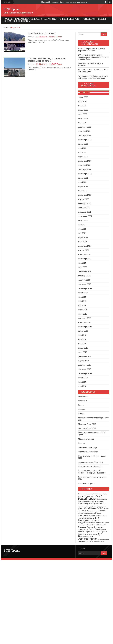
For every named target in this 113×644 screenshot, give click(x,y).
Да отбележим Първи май (42, 34)
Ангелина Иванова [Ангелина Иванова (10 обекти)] (95, 494)
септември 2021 (85, 216)
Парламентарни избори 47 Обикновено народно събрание (92, 472)
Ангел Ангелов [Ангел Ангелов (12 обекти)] (83, 494)
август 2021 (83, 220)
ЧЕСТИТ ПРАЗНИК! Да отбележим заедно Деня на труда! (47, 60)
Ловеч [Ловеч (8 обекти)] (80, 518)
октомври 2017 (85, 369)
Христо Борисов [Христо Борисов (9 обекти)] (96, 532)
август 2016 (83, 378)
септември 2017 (85, 373)
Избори (81, 414)
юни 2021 (82, 229)
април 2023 (83, 157)
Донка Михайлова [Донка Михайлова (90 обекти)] (91, 508)
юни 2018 (82, 339)
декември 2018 (85, 318)
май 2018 (82, 344)
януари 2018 (84, 361)
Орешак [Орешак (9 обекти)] (107, 523)
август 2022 (83, 178)
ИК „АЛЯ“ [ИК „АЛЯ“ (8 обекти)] (96, 511)
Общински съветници (87, 447)
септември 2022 (85, 174)
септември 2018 (85, 327)
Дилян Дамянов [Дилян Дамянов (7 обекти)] (101, 506)
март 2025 (83, 114)
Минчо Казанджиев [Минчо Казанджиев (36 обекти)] (89, 519)
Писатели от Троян (86, 483)
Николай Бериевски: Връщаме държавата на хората (64, 2)
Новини (8, 19)
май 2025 (82, 106)
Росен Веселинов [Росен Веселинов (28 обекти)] (95, 527)
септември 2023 (85, 140)
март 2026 (83, 101)
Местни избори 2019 (87, 424)
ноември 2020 (84, 254)
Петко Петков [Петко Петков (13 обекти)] (92, 525)
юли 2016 (82, 382)
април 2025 (83, 110)
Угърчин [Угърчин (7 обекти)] (104, 530)
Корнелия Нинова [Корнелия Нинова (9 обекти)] (94, 516)
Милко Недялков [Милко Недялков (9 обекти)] (87, 518)
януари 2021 (84, 250)
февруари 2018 (85, 356)
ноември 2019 (84, 280)
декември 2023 (85, 127)
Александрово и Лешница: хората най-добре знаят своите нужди (93, 77)
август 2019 (83, 293)
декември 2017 (85, 365)
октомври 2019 (85, 284)
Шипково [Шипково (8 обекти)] (95, 534)
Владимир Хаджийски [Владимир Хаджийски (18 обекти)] (87, 501)
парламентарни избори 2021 (91, 462)
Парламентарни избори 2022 (91, 467)
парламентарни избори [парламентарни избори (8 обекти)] (98, 542)
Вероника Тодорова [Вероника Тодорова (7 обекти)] (102, 499)
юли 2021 (82, 225)
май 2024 (82, 123)
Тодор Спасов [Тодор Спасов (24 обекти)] (95, 529)
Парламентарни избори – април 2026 (36, 19)
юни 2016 (82, 386)
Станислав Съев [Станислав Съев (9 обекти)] (83, 530)
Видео (7, 21)
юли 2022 (82, 182)
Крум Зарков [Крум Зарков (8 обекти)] (104, 516)
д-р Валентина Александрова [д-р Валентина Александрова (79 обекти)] (90, 536)
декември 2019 (85, 276)
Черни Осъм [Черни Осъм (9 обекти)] (88, 534)
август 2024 (83, 118)
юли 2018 (82, 335)
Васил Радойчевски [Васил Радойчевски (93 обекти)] (90, 497)
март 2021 (83, 242)
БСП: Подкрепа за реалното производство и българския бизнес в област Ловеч (93, 57)
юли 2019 (82, 297)
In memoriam (84, 397)
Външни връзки (22, 21)
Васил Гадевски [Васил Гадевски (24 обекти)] (86, 496)
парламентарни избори (88, 452)
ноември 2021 (84, 208)
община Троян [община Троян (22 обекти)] (85, 541)
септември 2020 (85, 259)
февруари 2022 (85, 195)
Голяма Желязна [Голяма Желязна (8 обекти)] (87, 506)
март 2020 (83, 267)
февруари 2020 (85, 271)
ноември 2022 (84, 165)
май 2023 (82, 152)
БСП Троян (12, 10)
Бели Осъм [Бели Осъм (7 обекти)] (104, 494)
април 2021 (83, 237)
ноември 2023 (84, 131)
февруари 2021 (85, 246)
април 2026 (83, 97)
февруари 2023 (85, 161)
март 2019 (83, 314)
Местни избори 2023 (87, 428)
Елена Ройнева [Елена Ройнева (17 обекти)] (87, 511)
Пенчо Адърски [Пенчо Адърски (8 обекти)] (82, 525)
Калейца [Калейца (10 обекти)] (92, 513)
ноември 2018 (84, 322)
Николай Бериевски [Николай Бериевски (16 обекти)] (96, 523)
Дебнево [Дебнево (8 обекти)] (94, 506)
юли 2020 (82, 263)
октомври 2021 (85, 212)
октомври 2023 (85, 135)
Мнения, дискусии (70, 19)
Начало (7, 28)
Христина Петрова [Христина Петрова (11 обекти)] (84, 532)
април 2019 (83, 310)
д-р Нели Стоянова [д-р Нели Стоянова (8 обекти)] (103, 539)
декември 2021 (85, 203)
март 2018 (83, 352)
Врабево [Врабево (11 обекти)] (89, 504)
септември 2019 (85, 288)
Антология (89, 19)
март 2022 (83, 191)
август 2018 (83, 331)
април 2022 (83, 186)
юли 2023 (82, 148)
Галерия (103, 19)
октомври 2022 (85, 169)
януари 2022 (84, 199)
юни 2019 (82, 301)
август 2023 (83, 144)
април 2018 (83, 348)
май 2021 (82, 233)
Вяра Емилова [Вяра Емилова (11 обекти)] (97, 504)
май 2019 (82, 305)
